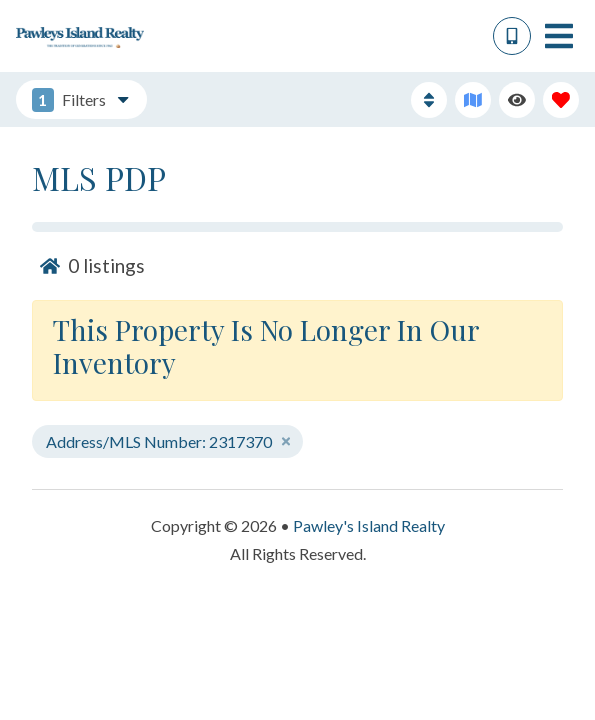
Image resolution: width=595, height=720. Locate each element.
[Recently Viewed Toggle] (517, 100)
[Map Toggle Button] (473, 100)
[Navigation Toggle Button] (559, 36)
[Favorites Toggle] (561, 100)
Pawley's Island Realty (369, 525)
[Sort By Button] (429, 100)
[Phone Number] (512, 36)
